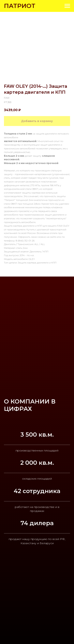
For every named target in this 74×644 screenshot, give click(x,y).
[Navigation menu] (67, 6)
